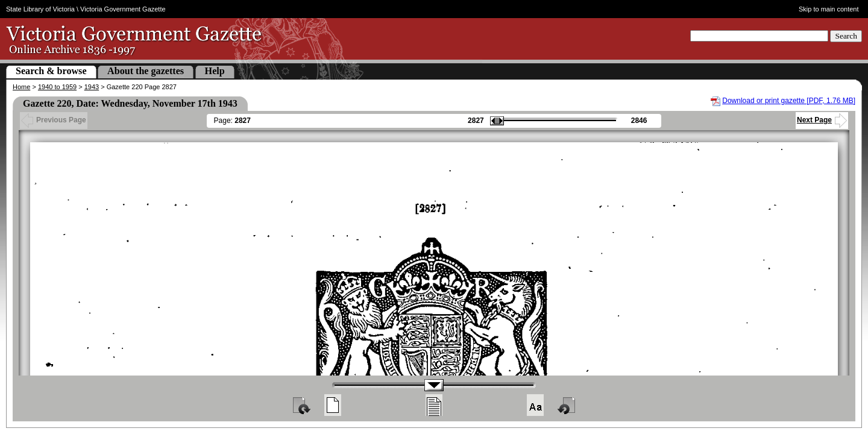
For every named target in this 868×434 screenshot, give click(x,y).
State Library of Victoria (40, 9)
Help (215, 71)
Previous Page (54, 120)
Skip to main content (829, 9)
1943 (92, 87)
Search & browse (51, 71)
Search (846, 36)
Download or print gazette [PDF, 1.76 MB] (789, 101)
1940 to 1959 (57, 87)
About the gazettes (146, 71)
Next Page (822, 120)
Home (21, 87)
